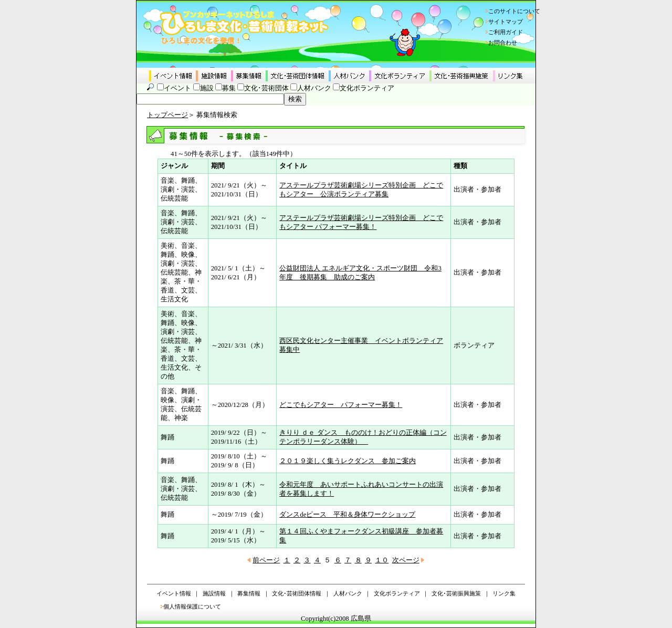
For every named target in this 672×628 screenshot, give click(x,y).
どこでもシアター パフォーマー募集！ (341, 405)
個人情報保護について (192, 606)
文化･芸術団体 (266, 88)
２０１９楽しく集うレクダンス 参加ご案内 (348, 461)
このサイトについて (514, 11)
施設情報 (214, 593)
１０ (382, 560)
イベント (177, 88)
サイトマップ (506, 22)
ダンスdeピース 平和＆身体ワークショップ (347, 515)
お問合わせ (503, 43)
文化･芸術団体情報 (297, 593)
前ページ (266, 560)
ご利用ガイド (506, 32)
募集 (229, 88)
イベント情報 (174, 593)
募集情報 (249, 593)
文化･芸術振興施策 (456, 593)
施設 (207, 88)
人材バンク (314, 88)
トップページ (167, 115)
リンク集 (504, 593)
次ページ (406, 560)
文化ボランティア (367, 88)
